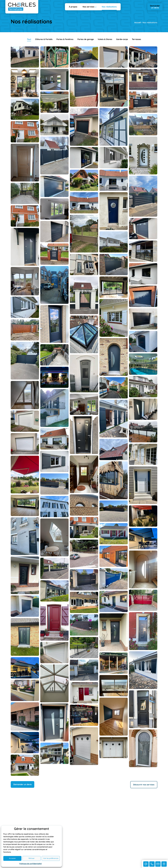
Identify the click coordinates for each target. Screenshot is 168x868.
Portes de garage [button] (86, 39)
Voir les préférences (51, 858)
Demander (155, 7)
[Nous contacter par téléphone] (152, 864)
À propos (73, 7)
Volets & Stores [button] (105, 39)
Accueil (138, 23)
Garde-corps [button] (122, 39)
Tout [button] (29, 39)
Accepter (12, 858)
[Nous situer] (164, 864)
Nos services (88, 7)
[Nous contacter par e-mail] (146, 864)
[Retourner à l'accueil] (22, 7)
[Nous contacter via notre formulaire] (158, 864)
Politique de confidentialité (30, 864)
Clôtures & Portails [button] (44, 39)
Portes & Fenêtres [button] (65, 39)
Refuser (32, 858)
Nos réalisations (109, 7)
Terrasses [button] (136, 39)
